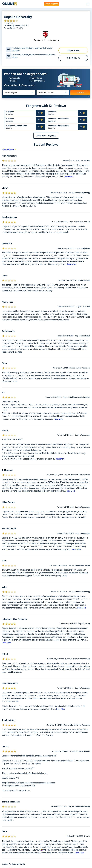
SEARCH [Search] (80, 93)
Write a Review (73, 58)
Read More (69, 177)
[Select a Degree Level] (53, 93)
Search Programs (52, 4)
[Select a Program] (19, 93)
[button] (46, 136)
